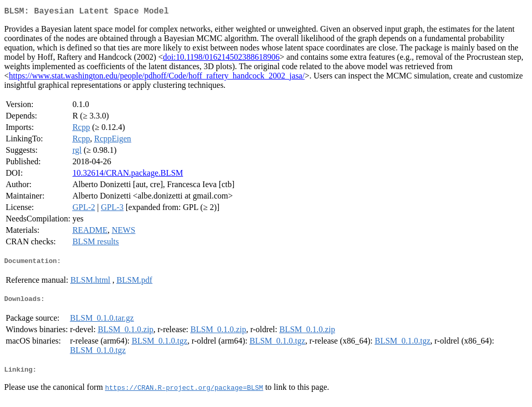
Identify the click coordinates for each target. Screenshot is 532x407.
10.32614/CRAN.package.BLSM (128, 175)
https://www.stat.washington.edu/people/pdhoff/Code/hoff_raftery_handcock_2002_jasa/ (157, 78)
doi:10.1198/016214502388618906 (222, 59)
